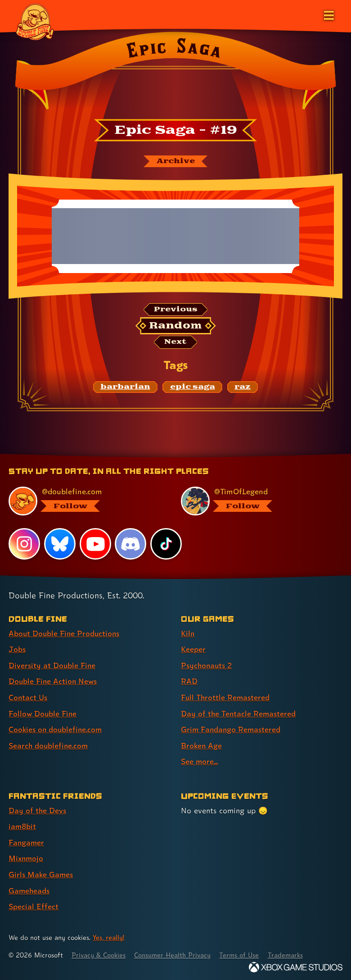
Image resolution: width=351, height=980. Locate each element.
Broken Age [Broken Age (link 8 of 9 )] (202, 745)
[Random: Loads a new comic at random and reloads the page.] (176, 326)
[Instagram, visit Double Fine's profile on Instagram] (24, 545)
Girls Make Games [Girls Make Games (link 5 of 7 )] (41, 872)
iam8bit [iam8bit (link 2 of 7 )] (23, 825)
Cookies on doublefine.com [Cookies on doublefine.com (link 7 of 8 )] (56, 729)
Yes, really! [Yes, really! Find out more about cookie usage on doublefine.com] (109, 934)
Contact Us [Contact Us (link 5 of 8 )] (28, 697)
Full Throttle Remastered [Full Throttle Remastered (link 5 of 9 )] (226, 697)
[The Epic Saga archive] (175, 161)
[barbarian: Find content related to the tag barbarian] (125, 387)
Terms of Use (244, 952)
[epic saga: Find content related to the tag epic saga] (192, 387)
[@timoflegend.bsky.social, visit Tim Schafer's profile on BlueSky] (256, 501)
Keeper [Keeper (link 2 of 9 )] (193, 650)
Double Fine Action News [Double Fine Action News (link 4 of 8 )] (54, 681)
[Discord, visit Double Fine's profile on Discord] (131, 545)
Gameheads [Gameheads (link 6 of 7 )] (29, 888)
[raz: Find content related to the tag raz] (243, 387)
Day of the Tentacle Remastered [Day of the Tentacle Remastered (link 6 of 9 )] (239, 713)
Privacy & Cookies (100, 952)
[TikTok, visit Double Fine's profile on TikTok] (166, 545)
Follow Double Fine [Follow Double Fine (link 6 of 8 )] (43, 713)
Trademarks (291, 952)
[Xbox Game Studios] (296, 964)
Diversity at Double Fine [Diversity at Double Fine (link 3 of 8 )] (52, 665)
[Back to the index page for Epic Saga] (175, 73)
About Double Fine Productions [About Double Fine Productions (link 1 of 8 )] (65, 634)
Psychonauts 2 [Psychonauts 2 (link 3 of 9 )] (207, 665)
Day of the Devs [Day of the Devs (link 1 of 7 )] (38, 809)
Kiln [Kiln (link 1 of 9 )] (188, 634)
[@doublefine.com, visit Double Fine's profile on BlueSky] (84, 501)
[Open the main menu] (328, 14)
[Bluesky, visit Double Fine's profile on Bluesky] (60, 545)
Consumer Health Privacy (176, 952)
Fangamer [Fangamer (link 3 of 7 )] (27, 841)
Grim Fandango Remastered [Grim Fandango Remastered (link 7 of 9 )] (232, 729)
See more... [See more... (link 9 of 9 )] (200, 760)
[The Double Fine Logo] (35, 21)
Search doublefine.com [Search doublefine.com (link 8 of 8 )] (49, 745)
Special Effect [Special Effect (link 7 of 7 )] (34, 904)
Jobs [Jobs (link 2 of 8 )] (17, 650)
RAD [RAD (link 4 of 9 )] (189, 681)
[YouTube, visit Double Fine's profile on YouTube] (95, 545)
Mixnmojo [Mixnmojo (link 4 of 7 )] (27, 856)
